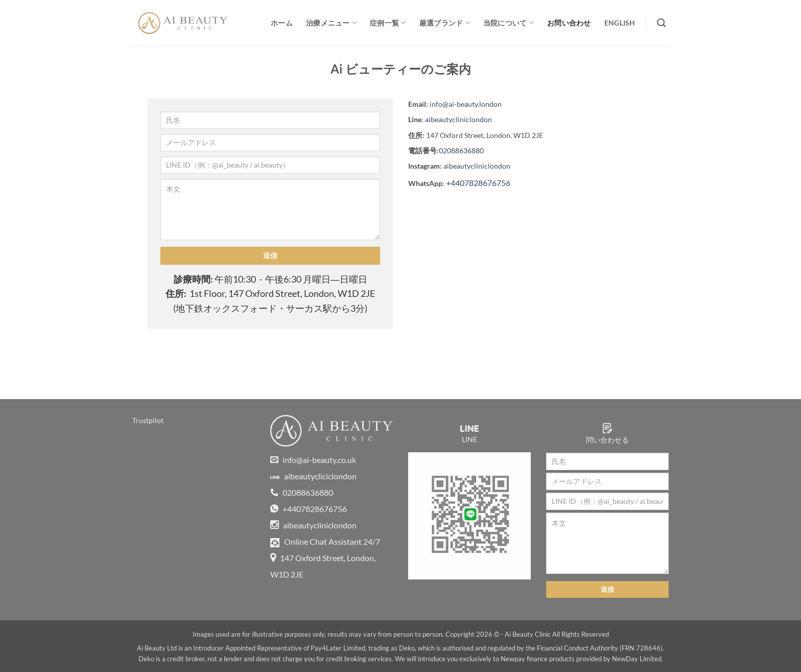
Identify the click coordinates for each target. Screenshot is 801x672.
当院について (509, 23)
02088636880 (461, 150)
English (620, 23)
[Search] (661, 23)
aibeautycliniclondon (458, 119)
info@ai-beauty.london (466, 104)
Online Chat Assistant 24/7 (325, 541)
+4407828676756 (478, 183)
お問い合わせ (569, 23)
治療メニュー (331, 23)
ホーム (282, 23)
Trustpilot (148, 420)
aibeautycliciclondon (313, 476)
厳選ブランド (445, 23)
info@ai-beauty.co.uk (313, 460)
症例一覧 (388, 23)
